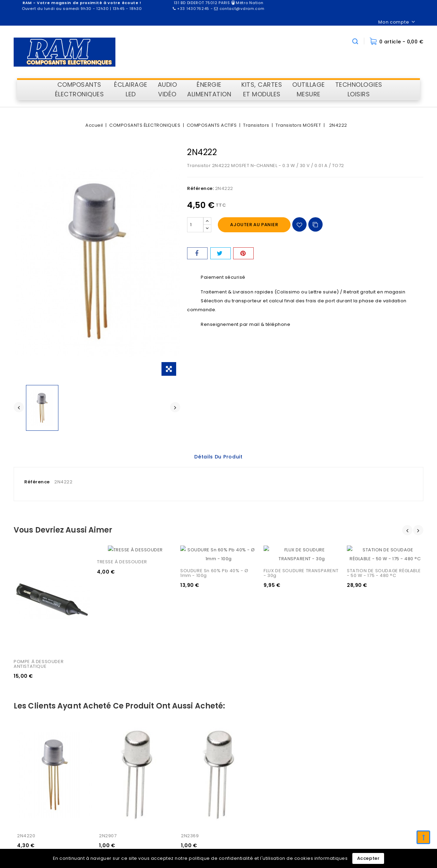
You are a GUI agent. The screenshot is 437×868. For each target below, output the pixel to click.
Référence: (200, 188)
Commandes (221, 756)
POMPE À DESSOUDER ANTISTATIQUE (39, 564)
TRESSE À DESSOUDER (122, 562)
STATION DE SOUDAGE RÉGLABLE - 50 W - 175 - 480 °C (384, 564)
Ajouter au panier (254, 225)
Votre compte (226, 728)
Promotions (294, 745)
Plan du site (369, 800)
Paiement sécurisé (377, 778)
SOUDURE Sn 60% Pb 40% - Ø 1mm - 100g (215, 564)
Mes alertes (219, 789)
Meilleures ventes (301, 767)
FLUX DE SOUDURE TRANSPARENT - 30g (302, 564)
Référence (37, 482)
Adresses (216, 778)
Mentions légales (375, 756)
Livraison (365, 745)
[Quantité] (195, 225)
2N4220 (26, 638)
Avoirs (213, 767)
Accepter (368, 858)
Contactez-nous (374, 789)
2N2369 (190, 638)
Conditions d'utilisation (382, 767)
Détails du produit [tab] (218, 457)
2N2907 (108, 638)
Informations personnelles (236, 745)
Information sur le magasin (153, 728)
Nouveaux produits (302, 756)
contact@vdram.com (147, 806)
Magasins (366, 811)
